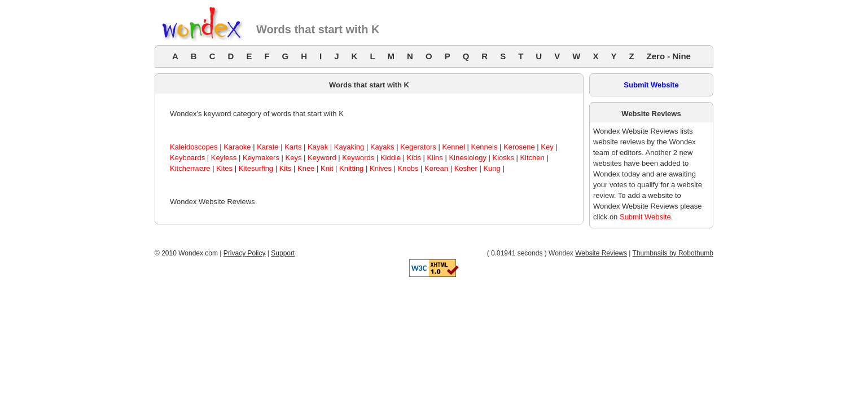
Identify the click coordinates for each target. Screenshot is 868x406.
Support (283, 253)
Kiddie (391, 158)
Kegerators (418, 147)
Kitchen (532, 158)
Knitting (351, 168)
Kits (286, 168)
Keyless (224, 158)
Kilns (435, 158)
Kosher (466, 168)
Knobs (408, 168)
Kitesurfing (256, 168)
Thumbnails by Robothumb (673, 253)
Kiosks (503, 158)
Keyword (322, 158)
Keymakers (261, 158)
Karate (268, 147)
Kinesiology (468, 158)
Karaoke (237, 147)
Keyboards (187, 158)
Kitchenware (190, 168)
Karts (293, 147)
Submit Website (651, 85)
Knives (381, 168)
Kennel (453, 147)
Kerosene (519, 147)
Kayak (318, 147)
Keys (294, 158)
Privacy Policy (245, 253)
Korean (436, 168)
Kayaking (349, 147)
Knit (327, 168)
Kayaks (382, 147)
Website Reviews (601, 253)
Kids (414, 158)
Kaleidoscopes (194, 147)
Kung (492, 168)
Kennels (484, 147)
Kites (224, 168)
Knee (306, 168)
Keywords (358, 158)
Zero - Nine (669, 56)
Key (547, 147)
